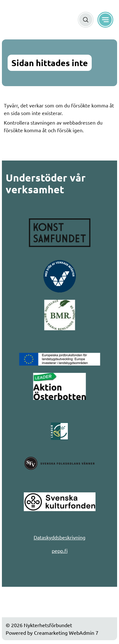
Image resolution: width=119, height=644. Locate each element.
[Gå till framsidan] (19, 20)
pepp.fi (60, 551)
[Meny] (105, 20)
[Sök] (86, 20)
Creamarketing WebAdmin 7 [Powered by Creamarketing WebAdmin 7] (66, 633)
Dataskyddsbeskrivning (60, 537)
